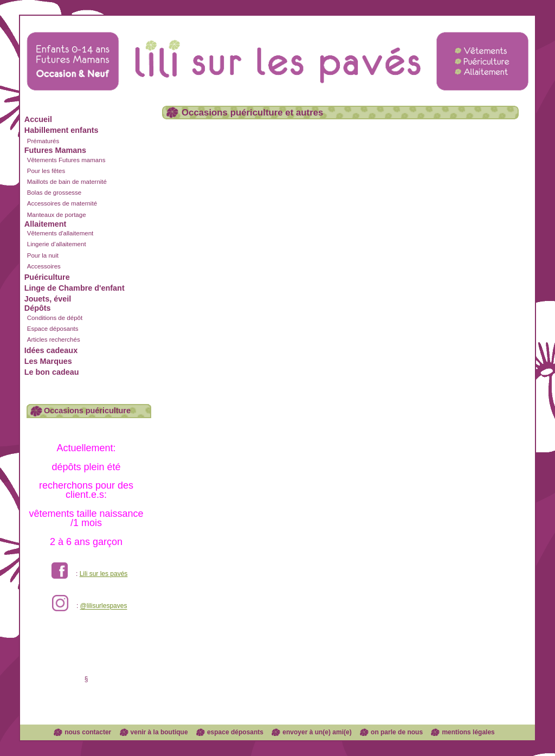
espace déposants (235, 732)
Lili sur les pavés (104, 574)
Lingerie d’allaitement (57, 244)
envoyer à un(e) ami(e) (317, 732)
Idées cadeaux (51, 350)
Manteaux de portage (57, 215)
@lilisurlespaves (104, 606)
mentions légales (468, 732)
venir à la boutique (159, 732)
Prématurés (43, 141)
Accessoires (44, 266)
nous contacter (88, 732)
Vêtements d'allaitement (60, 233)
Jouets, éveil (48, 299)
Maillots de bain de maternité (67, 182)
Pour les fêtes (46, 171)
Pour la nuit (43, 255)
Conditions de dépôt (55, 318)
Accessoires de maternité (62, 203)
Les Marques (48, 361)
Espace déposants (53, 329)
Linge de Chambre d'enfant (75, 288)
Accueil (38, 119)
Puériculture (47, 277)
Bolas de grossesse (54, 193)
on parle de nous (397, 732)
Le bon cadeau (52, 372)
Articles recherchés (54, 339)
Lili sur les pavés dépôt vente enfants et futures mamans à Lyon (277, 50)
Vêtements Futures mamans (66, 160)
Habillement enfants (62, 130)
